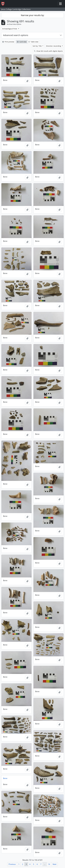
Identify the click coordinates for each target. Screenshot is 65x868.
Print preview (8, 42)
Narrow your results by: (33, 15)
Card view (22, 42)
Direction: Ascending (54, 46)
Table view (33, 42)
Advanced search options (16, 35)
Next (55, 864)
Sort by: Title (37, 46)
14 (49, 864)
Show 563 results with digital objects (48, 51)
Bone (5, 778)
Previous (12, 864)
